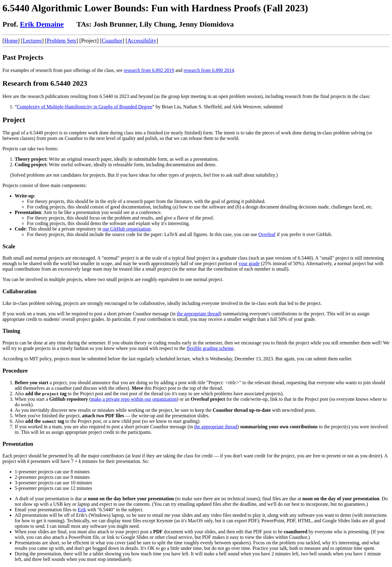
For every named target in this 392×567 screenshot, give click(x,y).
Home (11, 41)
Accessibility (142, 41)
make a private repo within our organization (134, 399)
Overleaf (267, 234)
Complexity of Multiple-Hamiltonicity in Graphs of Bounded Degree (85, 107)
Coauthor (112, 41)
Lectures (32, 41)
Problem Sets (62, 41)
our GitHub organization (127, 229)
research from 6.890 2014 (209, 70)
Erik (82, 510)
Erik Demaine (42, 24)
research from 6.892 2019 (149, 70)
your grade (249, 263)
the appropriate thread (198, 314)
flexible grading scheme (210, 348)
